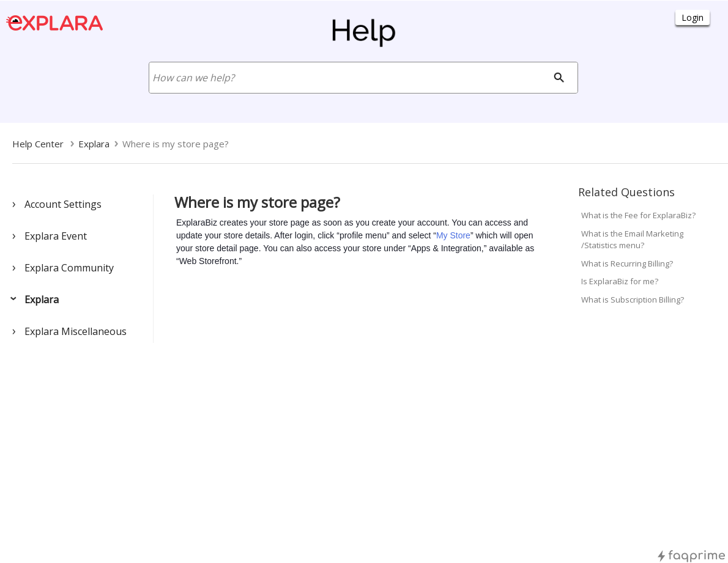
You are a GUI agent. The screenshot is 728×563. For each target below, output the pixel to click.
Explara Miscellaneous (76, 331)
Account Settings (63, 204)
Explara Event (56, 236)
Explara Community (69, 268)
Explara (42, 300)
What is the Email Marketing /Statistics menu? (632, 240)
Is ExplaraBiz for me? (620, 281)
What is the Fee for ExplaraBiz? (638, 215)
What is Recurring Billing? (627, 263)
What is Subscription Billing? (633, 300)
